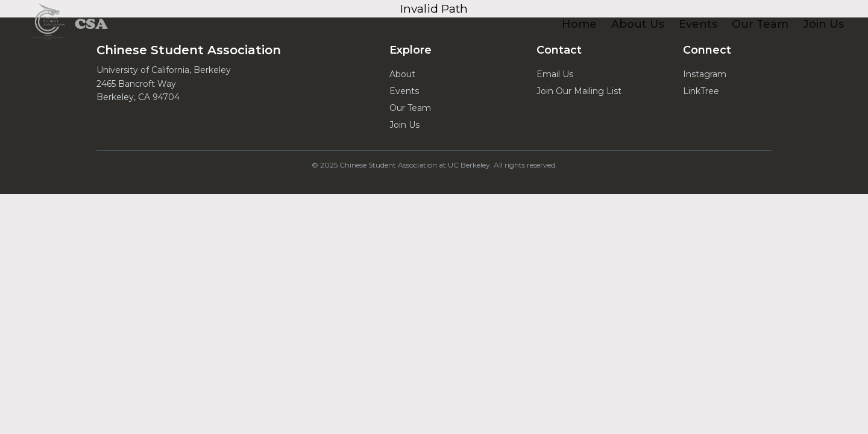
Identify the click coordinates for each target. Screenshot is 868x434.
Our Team (410, 108)
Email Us (555, 74)
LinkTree (701, 91)
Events (404, 91)
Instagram (705, 74)
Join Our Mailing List (579, 91)
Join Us (404, 125)
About (402, 74)
